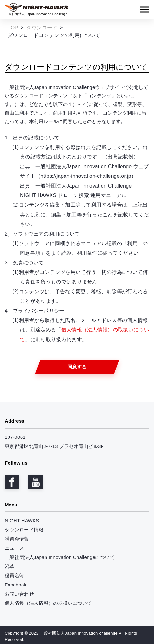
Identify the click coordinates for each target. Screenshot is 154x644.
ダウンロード (42, 28)
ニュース (14, 548)
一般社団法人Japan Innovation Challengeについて (60, 557)
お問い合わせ (19, 594)
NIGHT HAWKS (22, 520)
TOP (13, 28)
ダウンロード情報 (24, 530)
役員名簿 (14, 576)
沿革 (10, 566)
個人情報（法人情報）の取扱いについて (48, 603)
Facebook (15, 585)
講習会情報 (17, 539)
